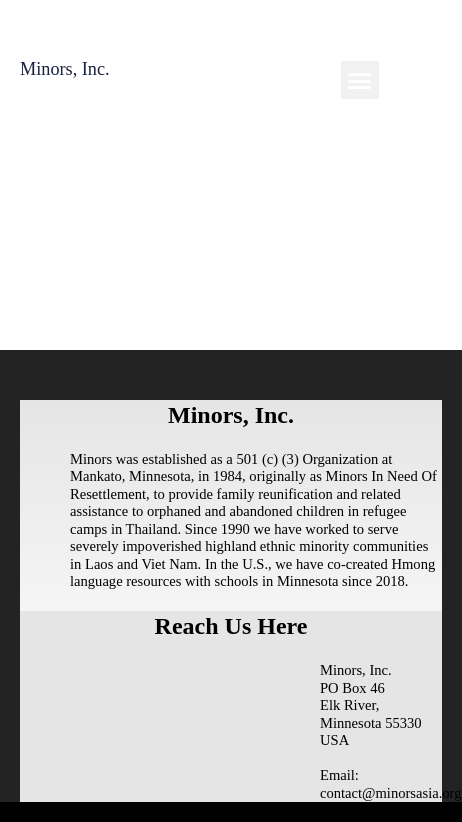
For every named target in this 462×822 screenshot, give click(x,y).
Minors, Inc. (65, 69)
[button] (360, 80)
